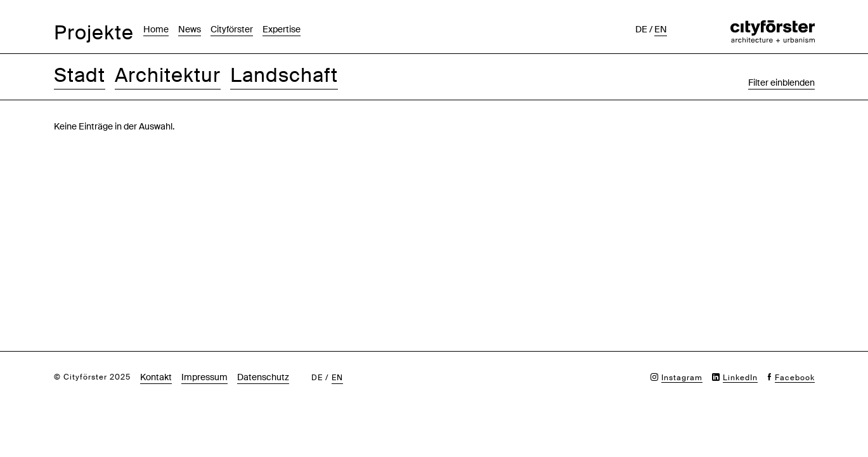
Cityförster (232, 29)
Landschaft (284, 75)
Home (156, 29)
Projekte (94, 33)
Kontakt (156, 377)
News (190, 29)
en (661, 29)
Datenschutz (263, 377)
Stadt (80, 75)
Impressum (204, 377)
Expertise (282, 29)
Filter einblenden (781, 83)
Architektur (168, 75)
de (641, 29)
